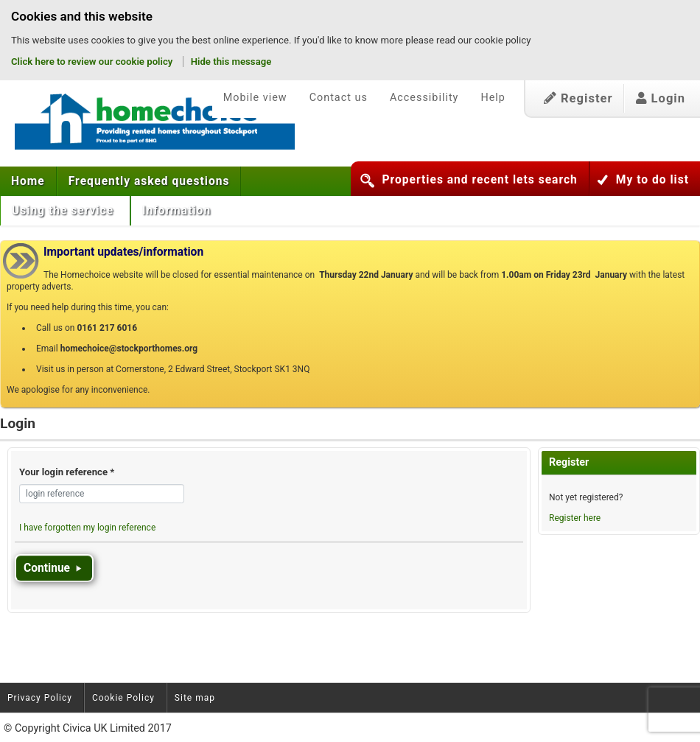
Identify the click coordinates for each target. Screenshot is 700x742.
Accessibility (424, 98)
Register (578, 98)
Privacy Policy (40, 698)
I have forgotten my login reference (87, 528)
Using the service (64, 211)
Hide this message (231, 62)
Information (178, 211)
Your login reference (67, 472)
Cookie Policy (123, 698)
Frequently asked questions (149, 181)
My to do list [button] (652, 180)
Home (28, 181)
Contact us (339, 98)
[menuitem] (28, 181)
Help (493, 98)
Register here (575, 518)
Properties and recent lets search (479, 180)
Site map (195, 698)
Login (661, 98)
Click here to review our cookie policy (93, 62)
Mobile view (255, 98)
